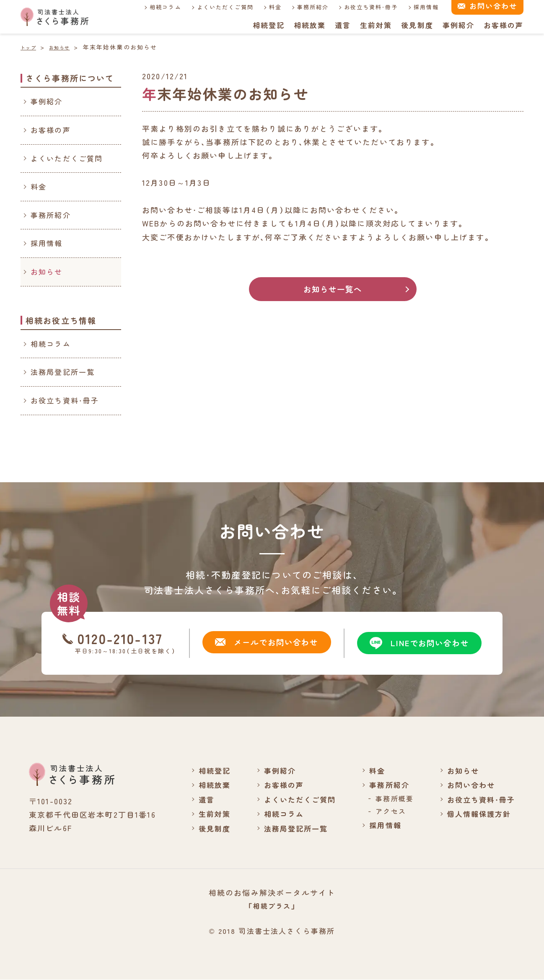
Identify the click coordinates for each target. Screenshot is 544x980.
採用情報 (417, 7)
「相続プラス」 (272, 906)
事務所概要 (390, 798)
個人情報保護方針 (477, 814)
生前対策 (375, 25)
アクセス (387, 811)
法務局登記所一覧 (63, 372)
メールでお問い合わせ (263, 643)
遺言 (342, 25)
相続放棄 (309, 25)
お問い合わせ (468, 785)
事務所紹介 (303, 7)
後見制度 (417, 25)
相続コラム (155, 7)
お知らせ (47, 272)
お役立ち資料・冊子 (362, 7)
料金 (266, 7)
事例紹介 (458, 25)
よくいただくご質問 (215, 7)
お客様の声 (503, 25)
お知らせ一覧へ (333, 290)
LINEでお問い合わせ (416, 643)
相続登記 (268, 25)
